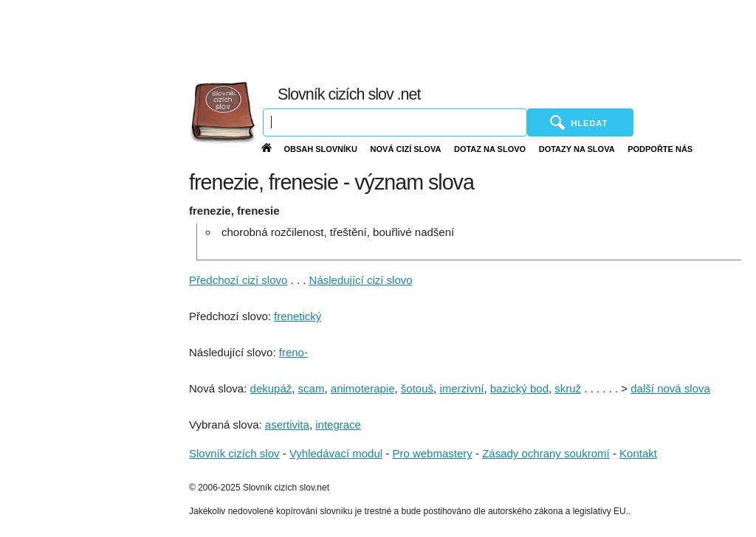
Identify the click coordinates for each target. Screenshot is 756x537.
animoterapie (363, 388)
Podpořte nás (660, 149)
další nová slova (670, 388)
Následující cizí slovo (361, 280)
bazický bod (519, 388)
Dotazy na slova (577, 149)
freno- (293, 352)
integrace (338, 425)
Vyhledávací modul (336, 453)
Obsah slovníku (320, 149)
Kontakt (638, 453)
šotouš (417, 388)
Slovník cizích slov (234, 453)
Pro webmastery (432, 453)
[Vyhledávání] (395, 122)
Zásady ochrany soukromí (546, 453)
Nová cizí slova (406, 149)
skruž (568, 388)
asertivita (287, 425)
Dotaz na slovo (490, 149)
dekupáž (271, 388)
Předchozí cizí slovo (238, 280)
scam (312, 388)
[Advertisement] (426, 37)
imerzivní (461, 388)
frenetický (298, 316)
